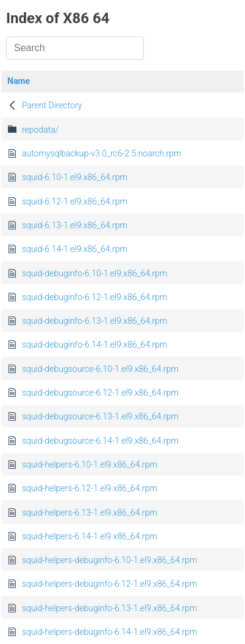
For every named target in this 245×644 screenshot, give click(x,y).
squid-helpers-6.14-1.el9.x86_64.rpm (90, 536)
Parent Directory (52, 105)
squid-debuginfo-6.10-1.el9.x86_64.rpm (95, 273)
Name (19, 81)
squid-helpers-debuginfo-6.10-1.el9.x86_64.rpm (109, 560)
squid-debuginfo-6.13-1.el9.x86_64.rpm (95, 321)
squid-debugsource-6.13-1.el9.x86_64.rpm (100, 416)
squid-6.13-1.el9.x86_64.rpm (75, 225)
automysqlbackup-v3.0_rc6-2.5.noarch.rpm (101, 153)
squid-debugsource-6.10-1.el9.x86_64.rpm (100, 369)
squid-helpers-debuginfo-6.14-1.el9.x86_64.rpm (109, 632)
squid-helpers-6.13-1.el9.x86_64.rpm (90, 513)
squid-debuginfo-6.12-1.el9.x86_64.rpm (95, 297)
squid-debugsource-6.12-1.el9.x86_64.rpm (100, 393)
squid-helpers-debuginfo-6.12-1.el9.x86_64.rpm (109, 584)
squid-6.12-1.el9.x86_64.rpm (75, 201)
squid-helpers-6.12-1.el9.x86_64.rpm (90, 488)
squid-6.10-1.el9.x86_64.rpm (75, 177)
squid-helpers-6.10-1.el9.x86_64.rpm (90, 464)
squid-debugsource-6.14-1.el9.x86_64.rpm (100, 441)
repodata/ (40, 130)
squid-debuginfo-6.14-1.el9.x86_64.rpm (95, 345)
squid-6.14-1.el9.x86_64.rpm (75, 249)
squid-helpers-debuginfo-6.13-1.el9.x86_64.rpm (109, 608)
